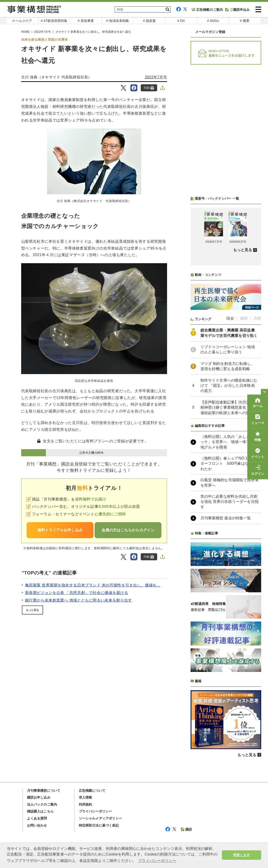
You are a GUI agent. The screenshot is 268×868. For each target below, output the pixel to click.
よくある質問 (37, 818)
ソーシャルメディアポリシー (101, 818)
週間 (244, 318)
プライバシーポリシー (96, 811)
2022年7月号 (43, 32)
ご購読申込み (237, 10)
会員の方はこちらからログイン (128, 530)
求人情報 (86, 797)
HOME (26, 32)
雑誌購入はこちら (40, 811)
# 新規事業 (86, 21)
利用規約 (86, 804)
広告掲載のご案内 (207, 10)
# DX (181, 21)
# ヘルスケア (22, 21)
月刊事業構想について (44, 791)
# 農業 (245, 21)
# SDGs (213, 21)
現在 (230, 318)
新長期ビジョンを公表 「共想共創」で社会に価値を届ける (77, 593)
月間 (257, 318)
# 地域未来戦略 (118, 21)
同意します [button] (242, 855)
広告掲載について (92, 791)
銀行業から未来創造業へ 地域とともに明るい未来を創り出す (79, 600)
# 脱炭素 (150, 21)
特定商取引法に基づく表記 (99, 825)
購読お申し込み (39, 797)
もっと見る (32, 610)
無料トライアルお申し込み (60, 530)
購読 (186, 829)
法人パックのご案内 (42, 804)
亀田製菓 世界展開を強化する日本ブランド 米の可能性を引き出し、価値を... (93, 585)
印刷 (149, 88)
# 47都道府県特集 (54, 21)
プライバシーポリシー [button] (157, 861)
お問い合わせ (37, 825)
